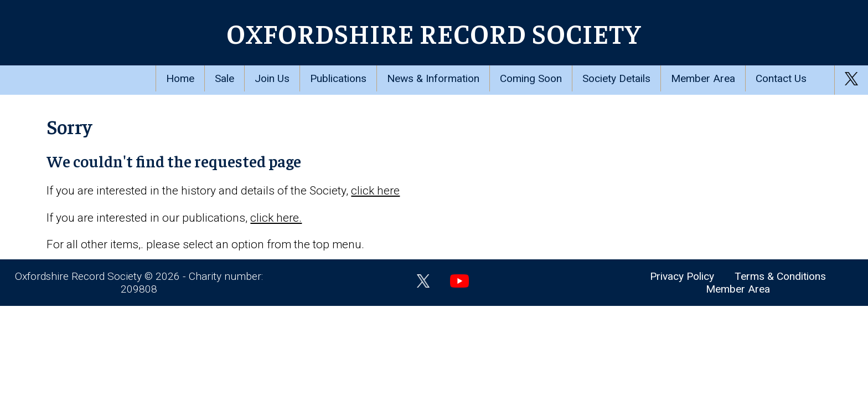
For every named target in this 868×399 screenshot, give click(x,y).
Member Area (703, 78)
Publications (338, 78)
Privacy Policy (682, 276)
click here (375, 191)
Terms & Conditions (780, 276)
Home (180, 78)
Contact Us (781, 78)
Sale (224, 78)
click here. (276, 218)
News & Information (433, 78)
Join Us (272, 78)
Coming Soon (531, 78)
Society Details (616, 78)
